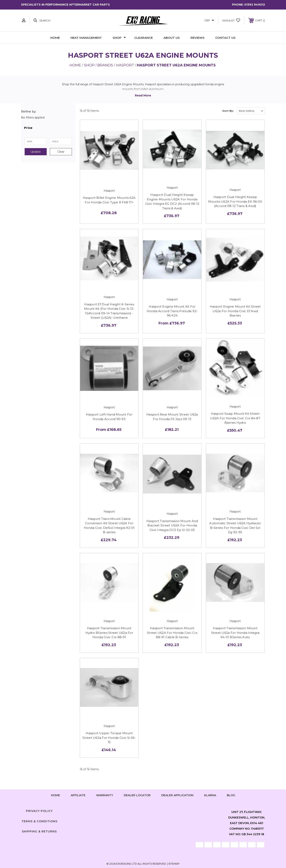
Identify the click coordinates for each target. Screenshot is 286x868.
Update (36, 152)
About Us (172, 38)
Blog (231, 795)
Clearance (143, 38)
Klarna (210, 795)
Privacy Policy (39, 811)
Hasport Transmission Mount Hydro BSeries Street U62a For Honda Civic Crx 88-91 (109, 633)
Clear (61, 152)
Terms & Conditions (39, 821)
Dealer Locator (137, 795)
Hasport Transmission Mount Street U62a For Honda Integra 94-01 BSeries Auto (235, 633)
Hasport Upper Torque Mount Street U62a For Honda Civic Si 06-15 (109, 738)
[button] (48, 128)
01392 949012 (255, 5)
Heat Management (86, 38)
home (56, 795)
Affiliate (78, 795)
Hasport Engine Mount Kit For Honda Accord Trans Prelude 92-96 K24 (172, 311)
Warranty (105, 795)
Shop (119, 38)
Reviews (198, 38)
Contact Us (225, 38)
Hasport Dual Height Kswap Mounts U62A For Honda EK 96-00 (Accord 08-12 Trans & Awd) (235, 201)
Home (55, 38)
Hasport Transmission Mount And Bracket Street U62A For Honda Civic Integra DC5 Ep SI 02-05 (172, 525)
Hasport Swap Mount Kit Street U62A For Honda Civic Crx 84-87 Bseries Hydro (235, 418)
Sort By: (228, 111)
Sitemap (174, 864)
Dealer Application (177, 795)
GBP (209, 20)
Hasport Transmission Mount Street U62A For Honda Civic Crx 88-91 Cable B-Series (172, 633)
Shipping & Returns (39, 831)
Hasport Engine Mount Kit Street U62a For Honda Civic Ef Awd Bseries (235, 311)
